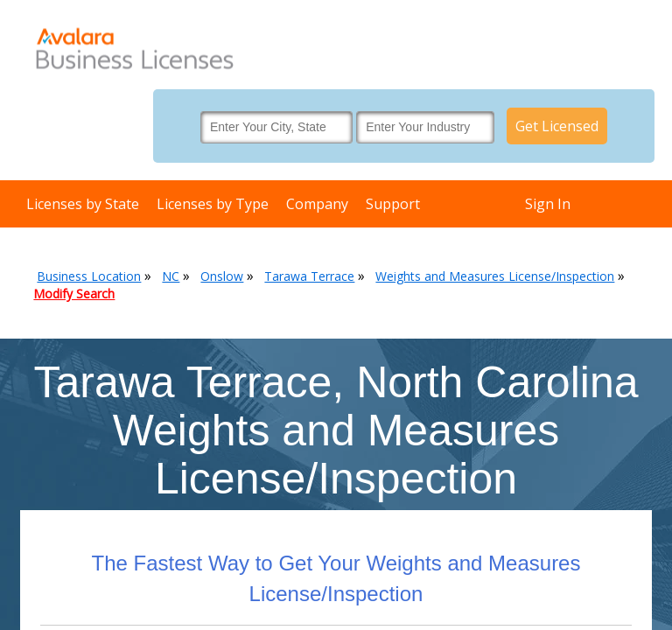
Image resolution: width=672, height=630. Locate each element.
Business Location (89, 276)
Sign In (548, 204)
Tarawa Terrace (309, 276)
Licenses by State (83, 204)
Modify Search (74, 294)
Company (317, 204)
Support (393, 204)
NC (171, 276)
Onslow (222, 276)
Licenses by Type (213, 204)
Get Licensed (557, 126)
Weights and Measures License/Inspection (495, 276)
